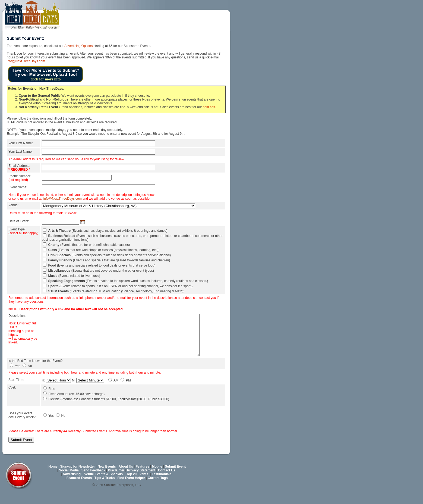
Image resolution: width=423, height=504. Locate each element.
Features (143, 478)
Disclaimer (116, 482)
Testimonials (162, 486)
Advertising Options (78, 46)
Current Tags (158, 490)
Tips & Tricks (105, 490)
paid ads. (209, 107)
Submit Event (175, 478)
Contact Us (167, 482)
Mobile (157, 478)
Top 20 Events (137, 486)
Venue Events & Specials (103, 486)
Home (53, 478)
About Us (126, 478)
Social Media (69, 482)
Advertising (72, 486)
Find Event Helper (131, 490)
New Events (107, 478)
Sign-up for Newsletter (78, 478)
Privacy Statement (141, 482)
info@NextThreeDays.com (26, 61)
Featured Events (79, 490)
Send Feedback (93, 482)
